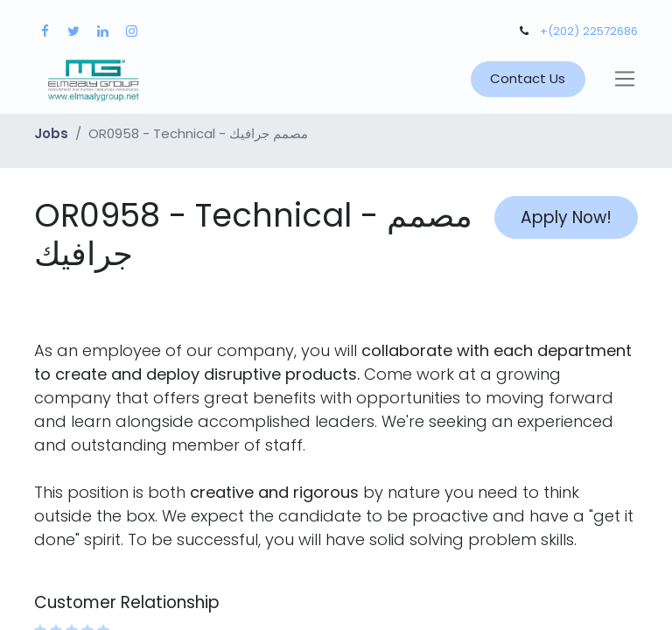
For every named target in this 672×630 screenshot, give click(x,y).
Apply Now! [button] (566, 217)
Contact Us (528, 78)
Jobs (51, 133)
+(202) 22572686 (589, 31)
